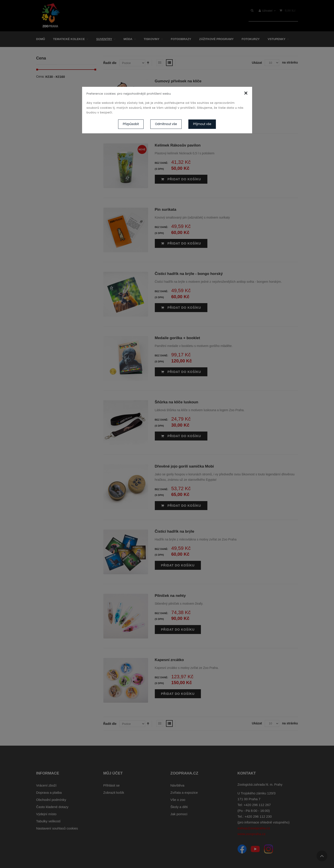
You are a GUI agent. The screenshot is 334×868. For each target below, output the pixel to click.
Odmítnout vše (166, 124)
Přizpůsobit (131, 124)
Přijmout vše (202, 124)
